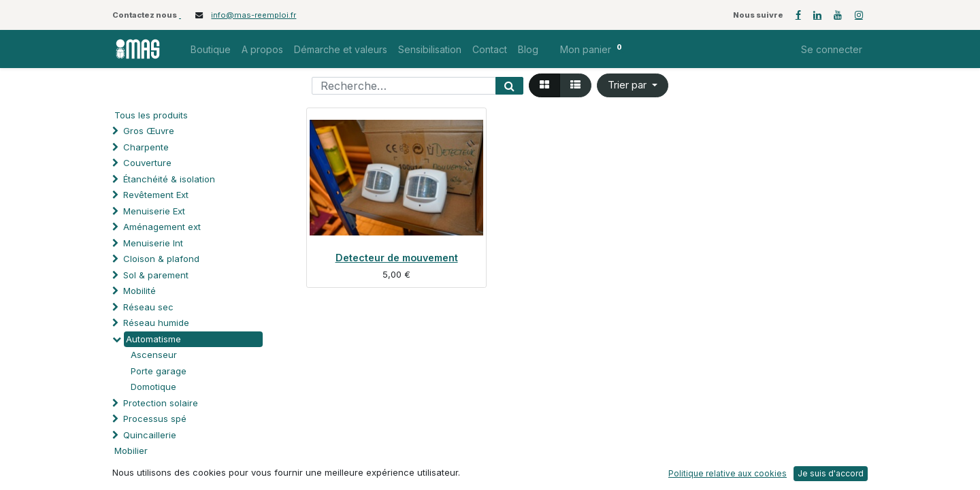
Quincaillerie (150, 435)
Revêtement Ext (156, 195)
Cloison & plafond (161, 259)
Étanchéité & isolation (169, 179)
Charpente (146, 147)
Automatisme (153, 339)
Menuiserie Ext (154, 211)
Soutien (139, 467)
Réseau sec (148, 307)
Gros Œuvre (149, 131)
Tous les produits (151, 115)
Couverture (147, 163)
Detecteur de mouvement (397, 258)
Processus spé (155, 419)
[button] (633, 85)
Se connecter (832, 49)
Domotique (153, 387)
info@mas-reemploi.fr (254, 15)
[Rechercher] (509, 86)
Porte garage (159, 371)
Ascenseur (154, 355)
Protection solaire (161, 403)
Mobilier (131, 451)
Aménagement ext (162, 227)
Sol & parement (157, 275)
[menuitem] (211, 49)
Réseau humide (156, 323)
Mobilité (140, 291)
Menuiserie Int (153, 243)
